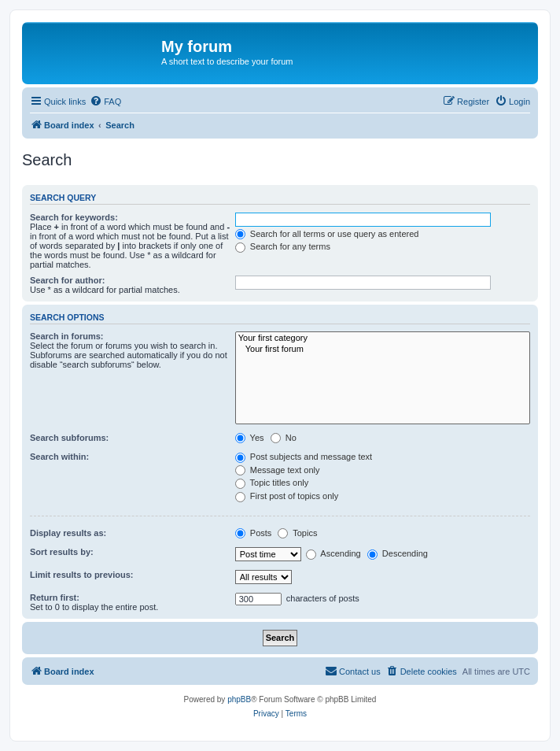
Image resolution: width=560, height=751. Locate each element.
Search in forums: (67, 336)
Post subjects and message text (304, 457)
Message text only (278, 470)
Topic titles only (272, 483)
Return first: (55, 597)
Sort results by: (62, 552)
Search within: (59, 457)
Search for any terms (283, 246)
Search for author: (67, 280)
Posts (254, 533)
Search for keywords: (74, 217)
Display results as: (68, 533)
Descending (398, 553)
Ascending (333, 553)
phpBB (239, 699)
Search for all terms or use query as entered (327, 234)
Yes (250, 438)
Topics (297, 533)
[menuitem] (105, 102)
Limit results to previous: (81, 575)
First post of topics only (287, 496)
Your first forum (383, 350)
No (284, 438)
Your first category (383, 339)
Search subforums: (69, 438)
